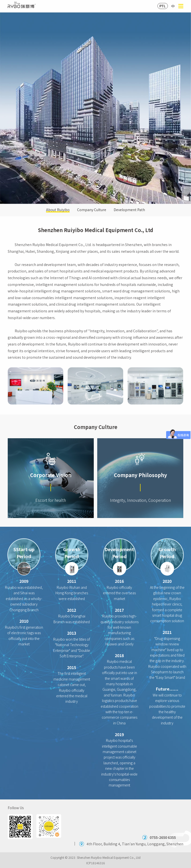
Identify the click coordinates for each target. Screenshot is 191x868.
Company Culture (92, 210)
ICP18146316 (96, 863)
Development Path (129, 210)
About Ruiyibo (58, 210)
